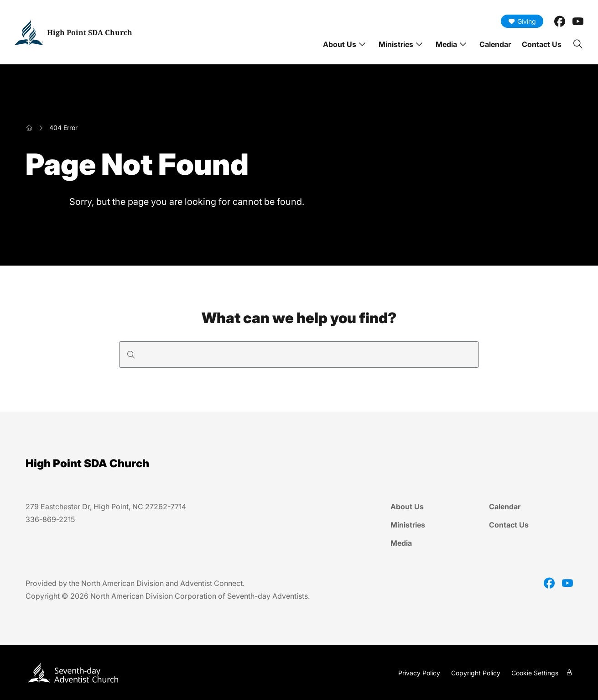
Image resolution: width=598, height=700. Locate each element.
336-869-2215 (50, 519)
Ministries (396, 44)
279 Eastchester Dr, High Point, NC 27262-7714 (106, 507)
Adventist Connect (211, 583)
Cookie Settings (535, 673)
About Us (340, 44)
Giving (522, 21)
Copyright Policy (476, 673)
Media (446, 44)
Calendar (495, 44)
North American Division (122, 583)
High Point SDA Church (90, 32)
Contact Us (542, 44)
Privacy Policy (419, 673)
